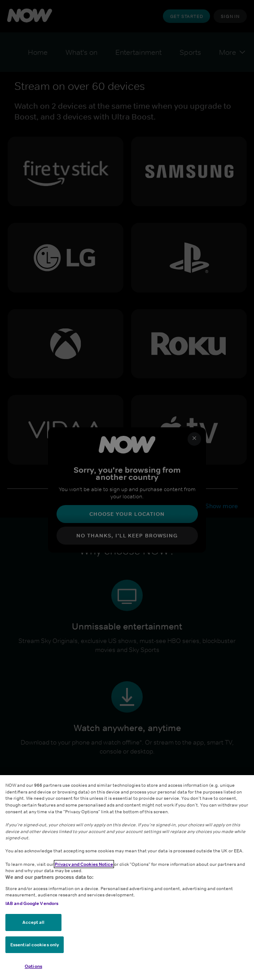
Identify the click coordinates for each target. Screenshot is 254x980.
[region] (127, 878)
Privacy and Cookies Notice (84, 864)
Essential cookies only (35, 945)
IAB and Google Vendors (32, 903)
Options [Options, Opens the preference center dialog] (33, 966)
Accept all (34, 922)
